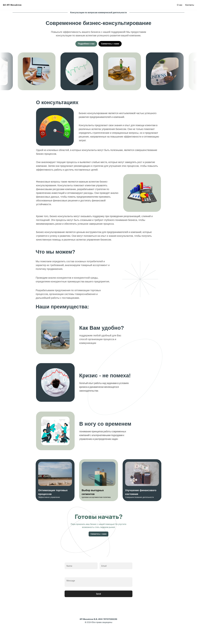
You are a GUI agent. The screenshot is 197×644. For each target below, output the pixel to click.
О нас (180, 5)
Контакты (190, 5)
